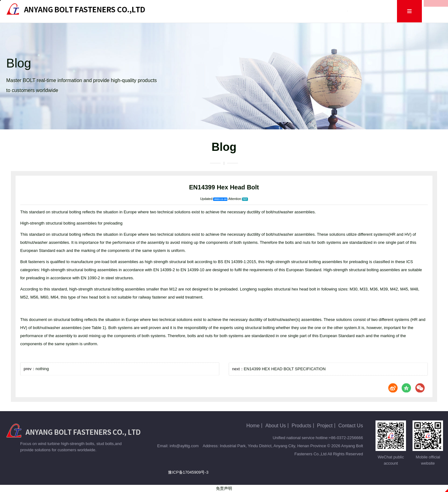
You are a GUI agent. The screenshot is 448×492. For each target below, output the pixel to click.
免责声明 (224, 488)
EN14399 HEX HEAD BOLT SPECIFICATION (285, 382)
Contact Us (369, 11)
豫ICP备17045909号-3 (188, 472)
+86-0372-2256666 (346, 438)
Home (176, 11)
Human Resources (325, 11)
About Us (205, 11)
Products (236, 11)
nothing (42, 378)
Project (287, 11)
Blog (262, 11)
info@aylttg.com (184, 446)
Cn (396, 11)
